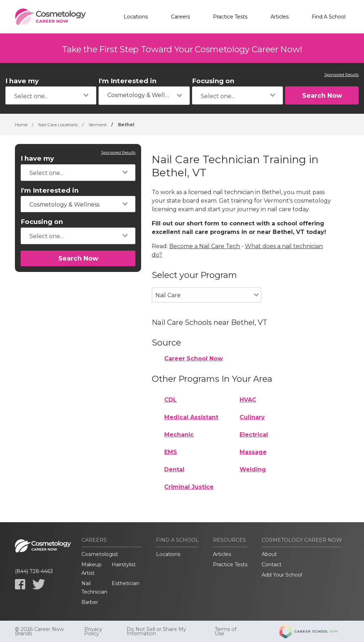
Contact (272, 565)
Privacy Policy (93, 631)
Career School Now (194, 359)
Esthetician (125, 583)
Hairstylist (124, 565)
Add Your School (282, 575)
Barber (90, 602)
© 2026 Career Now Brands (39, 631)
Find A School (329, 17)
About (269, 554)
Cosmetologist (100, 554)
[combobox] (51, 95)
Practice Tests (230, 17)
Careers (180, 17)
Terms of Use (226, 631)
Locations (136, 17)
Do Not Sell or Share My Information (156, 631)
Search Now (322, 95)
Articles (280, 17)
